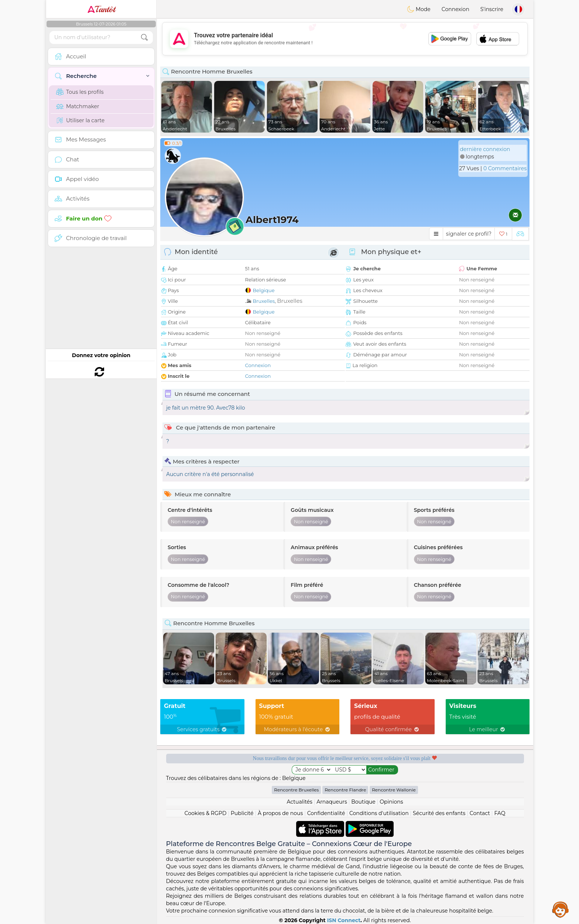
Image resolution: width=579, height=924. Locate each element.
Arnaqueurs (332, 802)
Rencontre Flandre (345, 790)
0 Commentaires (505, 168)
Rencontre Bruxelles (296, 790)
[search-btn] (144, 37)
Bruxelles (264, 301)
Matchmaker (78, 106)
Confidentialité (326, 813)
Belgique (264, 290)
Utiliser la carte (80, 120)
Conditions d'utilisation (379, 813)
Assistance (561, 909)
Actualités (299, 802)
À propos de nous (280, 813)
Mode (419, 9)
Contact (480, 813)
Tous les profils (80, 92)
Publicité (242, 813)
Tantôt (101, 9)
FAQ (500, 813)
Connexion (455, 9)
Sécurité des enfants (439, 813)
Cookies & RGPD (206, 813)
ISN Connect (344, 920)
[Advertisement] (345, 39)
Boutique (363, 802)
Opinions (391, 802)
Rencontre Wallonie (394, 790)
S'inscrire (492, 9)
